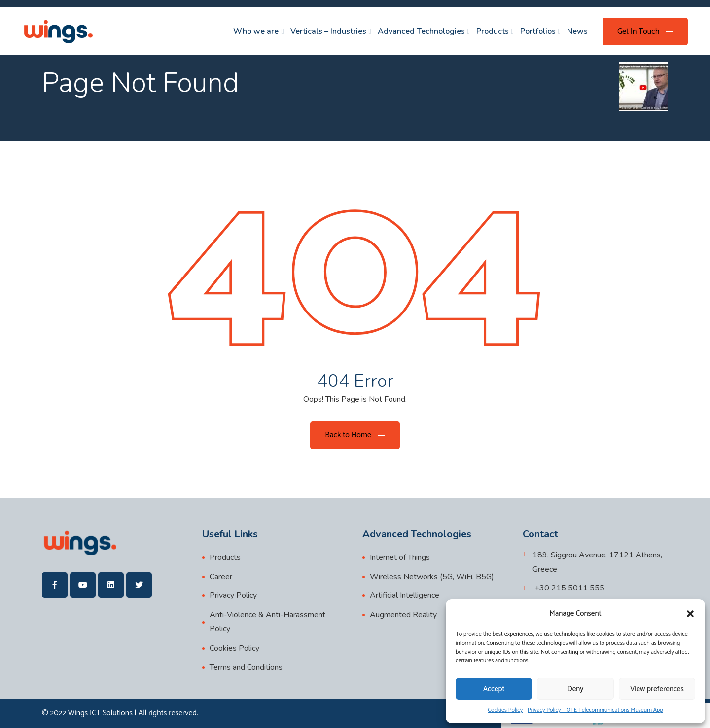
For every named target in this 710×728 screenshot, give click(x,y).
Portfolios (538, 31)
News (577, 31)
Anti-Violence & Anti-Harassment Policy (267, 622)
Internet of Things (400, 557)
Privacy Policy (233, 595)
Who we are (256, 31)
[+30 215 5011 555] (564, 588)
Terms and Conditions (246, 667)
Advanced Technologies (421, 31)
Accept (494, 689)
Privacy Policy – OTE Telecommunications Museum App (595, 710)
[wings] (58, 31)
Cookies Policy (505, 710)
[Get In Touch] (645, 32)
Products (493, 31)
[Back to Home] (355, 435)
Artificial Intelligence (405, 595)
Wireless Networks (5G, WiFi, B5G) (432, 577)
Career (221, 577)
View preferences (657, 689)
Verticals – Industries (328, 31)
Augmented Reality (403, 615)
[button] (690, 614)
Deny (576, 689)
